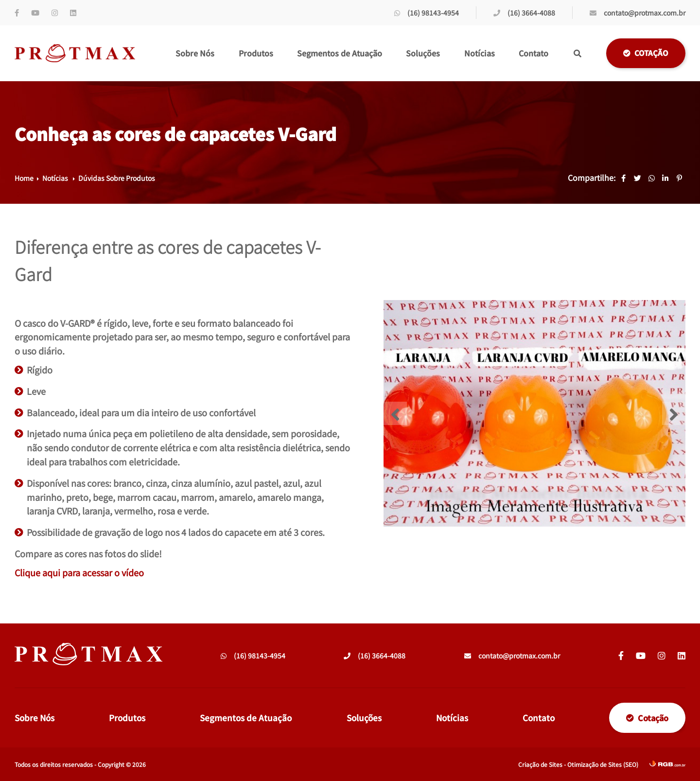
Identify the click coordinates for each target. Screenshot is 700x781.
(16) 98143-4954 (427, 13)
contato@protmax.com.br (638, 13)
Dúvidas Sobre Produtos (117, 178)
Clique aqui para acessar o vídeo (79, 572)
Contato (534, 53)
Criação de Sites (540, 764)
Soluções (423, 53)
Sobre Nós (195, 53)
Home (24, 178)
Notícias (480, 53)
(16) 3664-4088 (524, 13)
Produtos (256, 53)
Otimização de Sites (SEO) (603, 764)
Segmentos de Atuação (340, 53)
